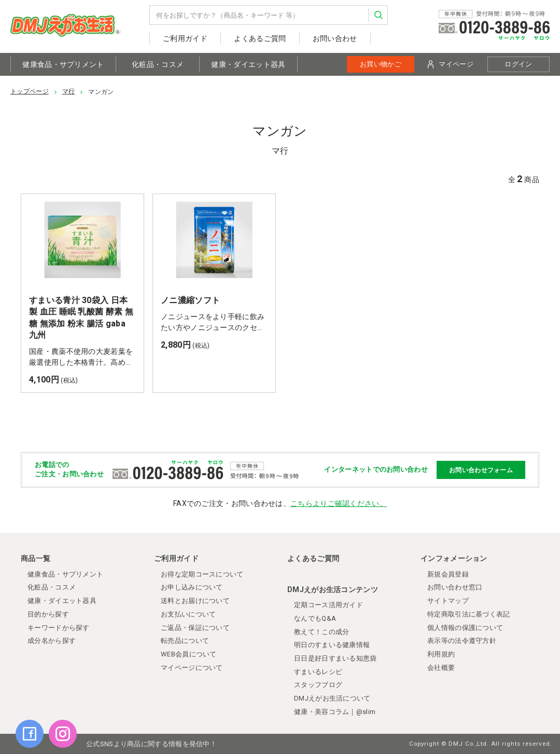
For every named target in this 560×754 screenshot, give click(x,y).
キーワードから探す (59, 628)
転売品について (185, 641)
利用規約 (441, 654)
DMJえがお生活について (332, 698)
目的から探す (48, 614)
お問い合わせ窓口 (455, 587)
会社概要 (441, 668)
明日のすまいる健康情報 (332, 645)
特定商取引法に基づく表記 (469, 614)
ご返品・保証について (195, 628)
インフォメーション (454, 558)
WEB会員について (189, 654)
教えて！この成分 (321, 632)
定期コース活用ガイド (328, 605)
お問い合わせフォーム (481, 470)
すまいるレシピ (318, 672)
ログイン (518, 64)
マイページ (451, 64)
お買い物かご (381, 64)
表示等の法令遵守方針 (462, 641)
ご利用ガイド (185, 38)
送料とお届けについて (195, 601)
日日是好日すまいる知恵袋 (335, 658)
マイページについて (192, 668)
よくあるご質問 (260, 38)
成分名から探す (52, 641)
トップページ (30, 91)
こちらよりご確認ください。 (339, 503)
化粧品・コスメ (158, 64)
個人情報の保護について (465, 628)
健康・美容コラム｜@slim (335, 712)
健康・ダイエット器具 (248, 64)
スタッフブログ (318, 685)
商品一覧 (36, 558)
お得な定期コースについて (202, 574)
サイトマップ (448, 601)
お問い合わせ (335, 38)
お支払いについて (188, 614)
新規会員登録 (448, 574)
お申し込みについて (192, 587)
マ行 (69, 91)
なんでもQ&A (315, 618)
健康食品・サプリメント (63, 64)
